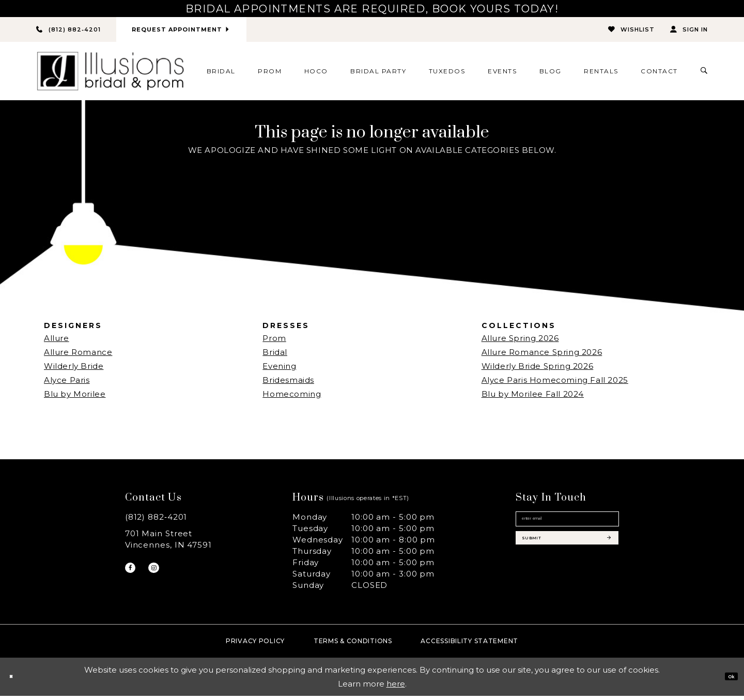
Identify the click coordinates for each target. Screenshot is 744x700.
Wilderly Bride (74, 371)
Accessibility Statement (469, 645)
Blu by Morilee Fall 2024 (533, 399)
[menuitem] (221, 75)
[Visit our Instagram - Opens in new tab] (167, 577)
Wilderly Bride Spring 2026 (538, 371)
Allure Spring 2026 (520, 343)
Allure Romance (78, 357)
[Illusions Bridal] (110, 76)
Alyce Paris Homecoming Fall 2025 (555, 385)
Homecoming (292, 399)
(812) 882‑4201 (156, 522)
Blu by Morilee (75, 399)
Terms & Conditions (353, 645)
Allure (57, 343)
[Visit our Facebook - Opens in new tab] (135, 577)
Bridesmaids (288, 385)
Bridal (275, 357)
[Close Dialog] (15, 681)
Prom (274, 343)
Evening (279, 371)
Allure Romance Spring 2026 (542, 357)
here (396, 688)
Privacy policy (255, 645)
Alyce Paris (67, 385)
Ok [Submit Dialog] (726, 681)
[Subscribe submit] (567, 564)
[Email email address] (567, 530)
